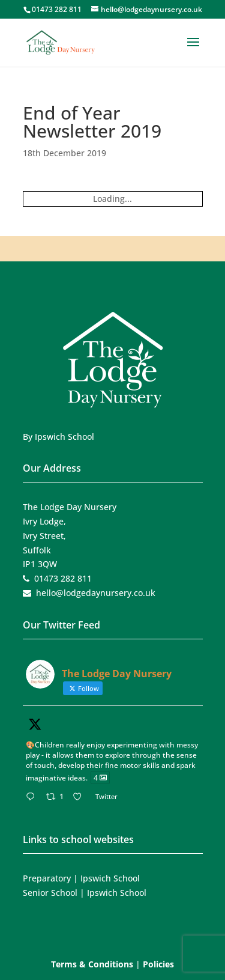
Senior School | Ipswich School (85, 893)
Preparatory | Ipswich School (81, 878)
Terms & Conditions (92, 964)
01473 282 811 (57, 9)
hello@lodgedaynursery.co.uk (96, 593)
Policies (158, 964)
